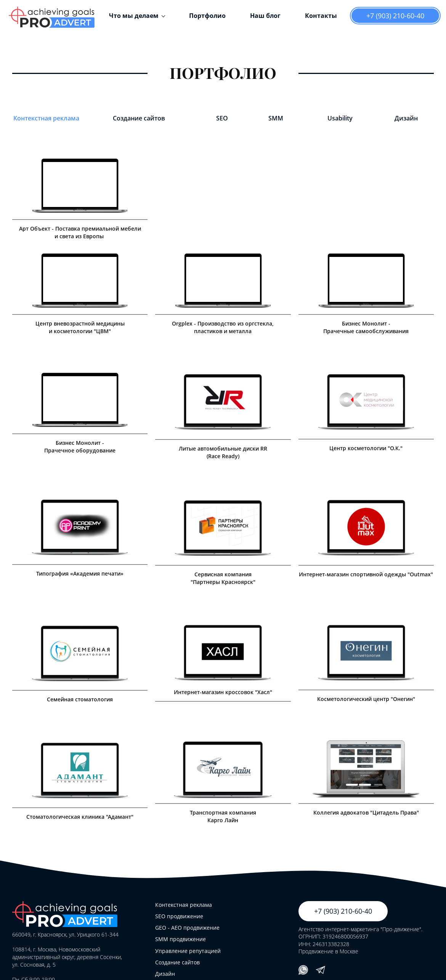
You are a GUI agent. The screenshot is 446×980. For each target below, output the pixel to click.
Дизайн (406, 118)
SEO (222, 118)
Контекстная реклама (46, 118)
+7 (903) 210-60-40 (395, 16)
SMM (276, 118)
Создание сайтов (139, 118)
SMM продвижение (180, 939)
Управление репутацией (188, 951)
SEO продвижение (179, 916)
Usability (340, 118)
